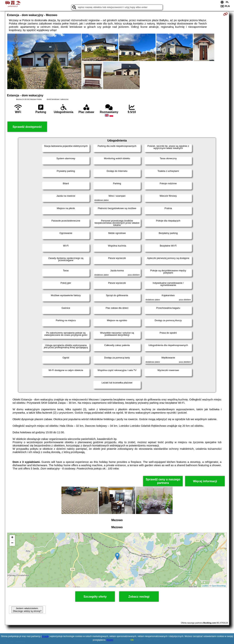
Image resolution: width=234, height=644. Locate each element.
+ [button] (12, 538)
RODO (110, 640)
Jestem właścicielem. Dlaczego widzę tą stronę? (27, 610)
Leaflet (205, 586)
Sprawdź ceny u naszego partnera (163, 481)
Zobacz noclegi (139, 597)
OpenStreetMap (219, 586)
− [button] (12, 543)
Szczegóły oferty (95, 597)
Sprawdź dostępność (27, 127)
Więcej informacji (205, 481)
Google (45, 636)
